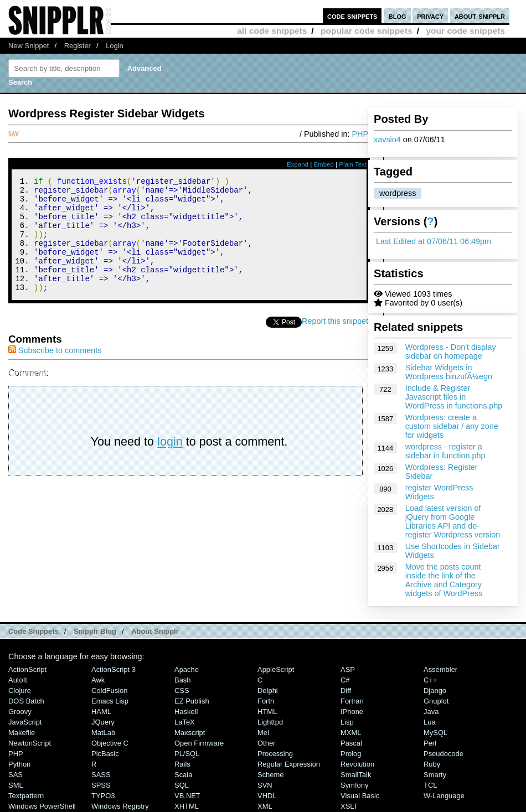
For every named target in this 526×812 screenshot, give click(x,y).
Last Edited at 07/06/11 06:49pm (434, 241)
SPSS (101, 785)
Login (115, 46)
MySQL (435, 733)
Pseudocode (444, 754)
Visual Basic (360, 796)
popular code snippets (367, 31)
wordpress (398, 193)
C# (345, 680)
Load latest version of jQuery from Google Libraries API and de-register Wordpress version (453, 521)
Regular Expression (289, 764)
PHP (360, 134)
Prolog (351, 754)
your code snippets (465, 31)
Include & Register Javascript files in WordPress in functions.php (454, 397)
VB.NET (187, 796)
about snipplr (480, 16)
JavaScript (25, 722)
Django (435, 691)
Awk (98, 680)
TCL (430, 785)
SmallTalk (356, 775)
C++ (430, 680)
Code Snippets (33, 631)
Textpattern (26, 796)
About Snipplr (155, 631)
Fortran (352, 701)
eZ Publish (192, 701)
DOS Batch (26, 701)
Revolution (357, 764)
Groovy (20, 712)
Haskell (186, 712)
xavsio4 (387, 139)
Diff (346, 691)
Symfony (354, 785)
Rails (182, 764)
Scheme (271, 775)
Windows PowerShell (42, 806)
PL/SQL (187, 754)
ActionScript (27, 669)
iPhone (352, 712)
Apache (187, 669)
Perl (430, 743)
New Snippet (29, 46)
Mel (263, 733)
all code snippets (272, 31)
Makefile (22, 733)
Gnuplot (436, 701)
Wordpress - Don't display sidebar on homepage (451, 351)
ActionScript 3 (114, 669)
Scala (183, 775)
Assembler (440, 669)
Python (19, 764)
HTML (267, 712)
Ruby (432, 764)
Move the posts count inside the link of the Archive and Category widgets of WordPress (444, 580)
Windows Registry (120, 806)
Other (266, 743)
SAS (16, 775)
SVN (265, 785)
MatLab (103, 733)
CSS (182, 691)
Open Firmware (199, 743)
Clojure (20, 691)
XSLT (349, 806)
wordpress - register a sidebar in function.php (445, 451)
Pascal (351, 743)
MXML (351, 733)
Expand (298, 164)
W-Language (444, 796)
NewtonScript (30, 743)
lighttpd (270, 722)
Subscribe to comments (55, 372)
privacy (430, 16)
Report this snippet (335, 343)
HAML (101, 712)
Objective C (110, 743)
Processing (275, 754)
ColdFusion (110, 691)
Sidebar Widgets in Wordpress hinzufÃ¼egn (449, 372)
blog (398, 16)
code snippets (352, 16)
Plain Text (353, 164)
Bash (183, 680)
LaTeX (185, 722)
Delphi (268, 691)
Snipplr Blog (95, 631)
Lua (430, 722)
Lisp (347, 722)
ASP (348, 669)
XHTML (187, 806)
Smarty (435, 775)
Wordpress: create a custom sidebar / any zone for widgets (452, 426)
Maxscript (190, 733)
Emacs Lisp (110, 701)
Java (431, 712)
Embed (324, 164)
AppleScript (276, 669)
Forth (266, 701)
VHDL (267, 796)
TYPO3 (103, 796)
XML (265, 806)
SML (16, 785)
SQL (182, 785)
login (170, 463)
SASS (101, 775)
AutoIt (18, 680)
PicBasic (105, 754)
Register (78, 46)
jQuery (103, 722)
